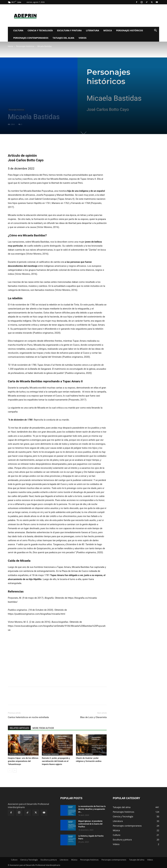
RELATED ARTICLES (19, 728)
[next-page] (15, 770)
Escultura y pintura (69, 30)
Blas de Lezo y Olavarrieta (93, 717)
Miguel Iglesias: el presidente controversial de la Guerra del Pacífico (90, 824)
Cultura (18, 30)
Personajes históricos (130, 30)
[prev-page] (10, 770)
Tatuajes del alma (63, 38)
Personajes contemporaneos (31, 38)
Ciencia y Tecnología (40, 30)
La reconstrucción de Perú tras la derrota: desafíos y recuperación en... (92, 809)
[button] (155, 31)
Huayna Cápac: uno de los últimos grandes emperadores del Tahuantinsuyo (23, 761)
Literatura (93, 30)
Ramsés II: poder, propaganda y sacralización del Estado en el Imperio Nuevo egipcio (56, 761)
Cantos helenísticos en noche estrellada (28, 717)
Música (108, 30)
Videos (82, 38)
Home (10, 46)
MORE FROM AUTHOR (43, 728)
